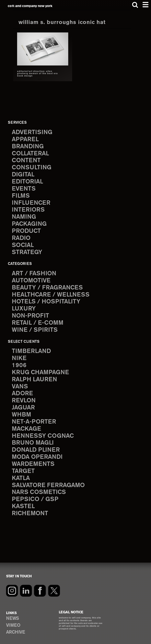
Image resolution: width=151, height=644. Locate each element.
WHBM (22, 409)
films (21, 194)
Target (24, 465)
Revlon (24, 396)
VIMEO (13, 619)
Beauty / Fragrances (48, 285)
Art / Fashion (35, 271)
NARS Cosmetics (40, 486)
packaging (30, 222)
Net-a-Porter (34, 416)
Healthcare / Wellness (52, 292)
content (27, 160)
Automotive (32, 278)
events (24, 188)
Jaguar (24, 403)
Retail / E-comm (38, 319)
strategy (27, 250)
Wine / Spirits (35, 326)
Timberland (32, 347)
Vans (20, 382)
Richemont (30, 506)
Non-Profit (31, 312)
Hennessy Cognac (44, 430)
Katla (21, 472)
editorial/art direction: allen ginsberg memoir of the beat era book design (37, 74)
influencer (32, 201)
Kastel (23, 499)
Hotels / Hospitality (47, 299)
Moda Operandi (38, 451)
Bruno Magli (34, 437)
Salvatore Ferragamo (50, 479)
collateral (31, 153)
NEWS (13, 611)
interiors (29, 208)
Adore (23, 389)
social (23, 243)
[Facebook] (40, 583)
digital (23, 174)
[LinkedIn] (26, 583)
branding (28, 146)
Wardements (34, 458)
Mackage (27, 423)
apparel (26, 139)
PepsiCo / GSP (36, 492)
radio (22, 236)
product (27, 229)
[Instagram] (12, 583)
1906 (19, 361)
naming (24, 215)
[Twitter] (54, 583)
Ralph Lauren (35, 375)
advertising (33, 132)
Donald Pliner (37, 444)
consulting (32, 167)
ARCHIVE (16, 626)
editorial (28, 181)
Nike (19, 354)
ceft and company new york (30, 6)
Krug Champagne (41, 368)
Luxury (24, 305)
